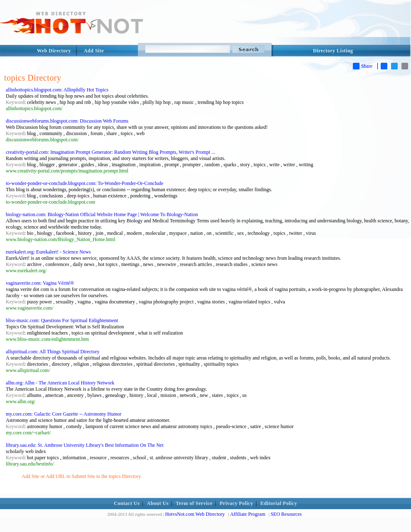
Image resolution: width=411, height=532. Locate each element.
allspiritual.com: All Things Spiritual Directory (53, 352)
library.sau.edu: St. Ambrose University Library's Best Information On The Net (85, 445)
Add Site (94, 51)
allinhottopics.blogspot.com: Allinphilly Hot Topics (57, 90)
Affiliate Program (248, 514)
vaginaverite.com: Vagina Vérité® (40, 283)
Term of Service (194, 503)
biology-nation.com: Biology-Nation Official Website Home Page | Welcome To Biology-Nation (102, 214)
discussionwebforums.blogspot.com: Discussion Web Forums (67, 121)
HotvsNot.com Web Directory (195, 514)
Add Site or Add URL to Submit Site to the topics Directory (81, 476)
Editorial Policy (279, 503)
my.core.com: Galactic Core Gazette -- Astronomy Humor (64, 414)
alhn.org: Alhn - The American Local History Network (60, 383)
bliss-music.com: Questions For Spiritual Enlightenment (62, 320)
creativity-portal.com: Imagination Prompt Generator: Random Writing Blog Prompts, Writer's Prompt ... (110, 152)
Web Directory (54, 51)
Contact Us (127, 503)
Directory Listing (333, 51)
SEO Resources (286, 514)
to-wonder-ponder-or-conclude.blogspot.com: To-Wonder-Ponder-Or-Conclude (84, 183)
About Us (158, 503)
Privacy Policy (236, 503)
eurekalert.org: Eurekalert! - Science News (48, 252)
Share (363, 66)
